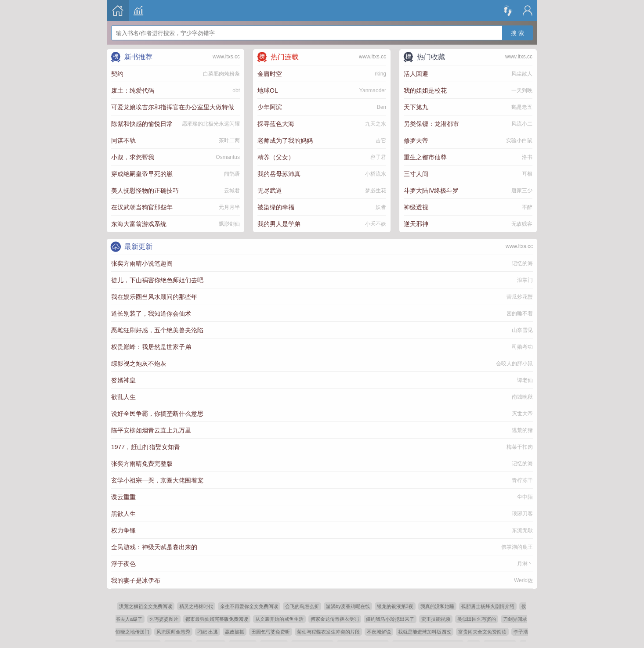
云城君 (232, 191)
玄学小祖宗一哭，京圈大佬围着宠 (157, 480)
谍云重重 (123, 497)
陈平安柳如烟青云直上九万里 (151, 430)
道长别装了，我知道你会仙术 (151, 313)
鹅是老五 (522, 107)
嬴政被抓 (235, 632)
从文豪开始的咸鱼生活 (279, 619)
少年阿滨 (270, 107)
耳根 (527, 174)
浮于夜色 (123, 564)
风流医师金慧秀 (173, 632)
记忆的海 (522, 263)
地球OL (268, 90)
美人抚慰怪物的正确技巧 (145, 191)
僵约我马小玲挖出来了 (390, 619)
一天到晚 (522, 90)
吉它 (381, 140)
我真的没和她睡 (437, 606)
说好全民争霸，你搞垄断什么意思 (157, 414)
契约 (117, 74)
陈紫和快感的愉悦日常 (142, 124)
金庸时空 (270, 74)
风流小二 (522, 124)
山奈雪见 (522, 330)
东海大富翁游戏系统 (139, 224)
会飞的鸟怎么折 (302, 606)
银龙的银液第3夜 (395, 606)
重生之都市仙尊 (425, 157)
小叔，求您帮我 (133, 157)
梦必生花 (376, 191)
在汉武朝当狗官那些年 (142, 207)
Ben (382, 107)
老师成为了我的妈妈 (285, 140)
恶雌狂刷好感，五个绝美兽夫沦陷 (157, 330)
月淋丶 (525, 564)
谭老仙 (525, 380)
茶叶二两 (229, 140)
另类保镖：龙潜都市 (431, 124)
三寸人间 (416, 174)
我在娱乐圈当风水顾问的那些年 (154, 297)
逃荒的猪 (522, 430)
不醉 (527, 207)
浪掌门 (525, 280)
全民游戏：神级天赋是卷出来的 (154, 547)
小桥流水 (376, 174)
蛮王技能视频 (436, 619)
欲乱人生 (123, 397)
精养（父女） (276, 157)
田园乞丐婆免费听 (271, 632)
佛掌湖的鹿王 (517, 547)
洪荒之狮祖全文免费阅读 (146, 606)
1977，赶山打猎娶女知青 (146, 447)
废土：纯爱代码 (133, 90)
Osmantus (228, 157)
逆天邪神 (416, 224)
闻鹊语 (232, 174)
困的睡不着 (520, 313)
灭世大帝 (522, 414)
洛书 (527, 157)
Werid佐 (523, 580)
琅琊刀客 (522, 514)
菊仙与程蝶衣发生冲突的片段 (328, 632)
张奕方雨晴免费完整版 (142, 464)
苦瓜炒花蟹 (520, 297)
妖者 (381, 207)
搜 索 (517, 27)
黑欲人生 (123, 514)
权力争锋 (123, 530)
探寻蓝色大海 (276, 124)
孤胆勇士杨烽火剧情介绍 (488, 606)
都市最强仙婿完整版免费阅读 (217, 619)
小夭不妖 (376, 224)
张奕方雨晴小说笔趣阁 (142, 263)
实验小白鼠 (519, 140)
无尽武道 (270, 191)
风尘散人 (522, 74)
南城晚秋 (522, 397)
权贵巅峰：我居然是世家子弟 (151, 347)
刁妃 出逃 (208, 632)
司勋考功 (522, 347)
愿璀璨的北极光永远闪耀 (211, 124)
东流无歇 (522, 530)
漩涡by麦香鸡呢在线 (348, 606)
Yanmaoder (373, 90)
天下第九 (416, 107)
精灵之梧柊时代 (196, 606)
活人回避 (416, 74)
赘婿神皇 (123, 380)
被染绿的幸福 (276, 207)
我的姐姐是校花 (425, 90)
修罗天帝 (416, 140)
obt (236, 90)
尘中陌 (525, 497)
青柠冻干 (522, 480)
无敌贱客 (522, 224)
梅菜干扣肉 (520, 447)
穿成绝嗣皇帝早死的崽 (142, 174)
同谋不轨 (123, 140)
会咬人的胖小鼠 (514, 364)
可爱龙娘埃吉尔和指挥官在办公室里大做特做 (173, 107)
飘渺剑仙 (229, 224)
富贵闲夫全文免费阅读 (482, 632)
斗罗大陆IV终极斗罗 (431, 191)
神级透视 (416, 207)
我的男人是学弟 (279, 224)
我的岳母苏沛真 (279, 174)
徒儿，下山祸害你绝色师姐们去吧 (157, 280)
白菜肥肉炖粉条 (221, 74)
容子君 (378, 157)
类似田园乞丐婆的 (477, 619)
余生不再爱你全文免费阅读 (249, 606)
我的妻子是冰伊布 (136, 580)
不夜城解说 (379, 632)
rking (380, 74)
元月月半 (229, 207)
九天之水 (376, 124)
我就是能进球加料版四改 (425, 632)
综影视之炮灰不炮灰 (139, 364)
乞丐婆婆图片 (164, 619)
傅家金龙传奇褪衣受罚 (335, 619)
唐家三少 (522, 191)
